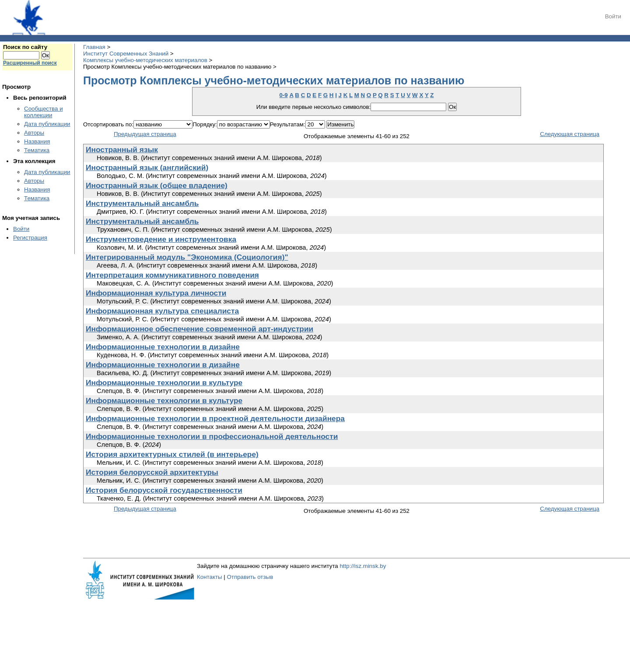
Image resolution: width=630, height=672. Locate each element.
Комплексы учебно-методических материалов (145, 60)
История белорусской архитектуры (152, 472)
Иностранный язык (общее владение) (157, 185)
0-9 (283, 95)
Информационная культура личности (156, 293)
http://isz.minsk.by (363, 566)
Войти (613, 16)
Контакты (210, 577)
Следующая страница (570, 134)
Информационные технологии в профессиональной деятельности (212, 436)
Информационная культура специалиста (162, 311)
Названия (37, 141)
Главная (94, 47)
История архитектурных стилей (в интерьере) (172, 454)
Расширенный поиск (30, 63)
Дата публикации (47, 124)
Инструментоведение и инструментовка (161, 239)
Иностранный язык (122, 150)
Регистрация (30, 238)
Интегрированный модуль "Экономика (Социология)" (187, 257)
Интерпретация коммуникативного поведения (172, 275)
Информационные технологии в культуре (164, 383)
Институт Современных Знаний (126, 54)
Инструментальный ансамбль (142, 203)
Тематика (37, 150)
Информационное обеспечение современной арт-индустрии (199, 329)
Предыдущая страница (145, 134)
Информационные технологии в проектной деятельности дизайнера (215, 418)
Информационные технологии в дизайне (163, 347)
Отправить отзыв (250, 577)
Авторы (34, 133)
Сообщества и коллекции (44, 112)
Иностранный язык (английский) (147, 167)
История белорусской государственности (164, 490)
